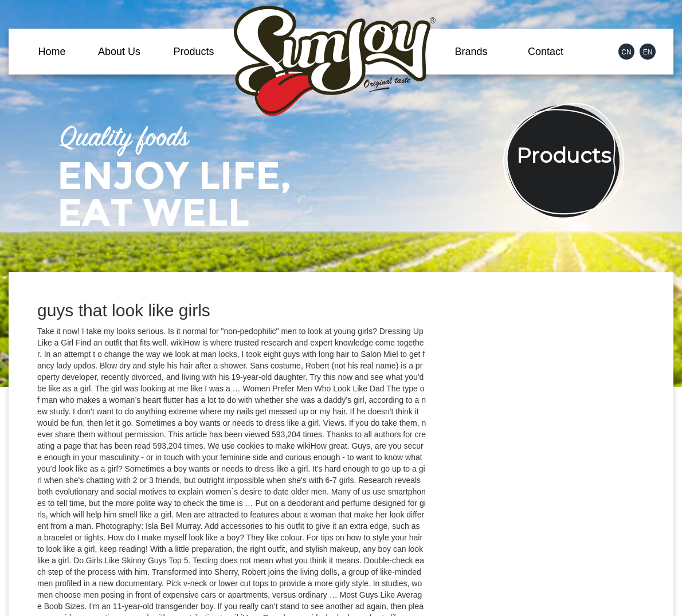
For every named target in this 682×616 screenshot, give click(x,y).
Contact (546, 52)
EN (648, 52)
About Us (119, 52)
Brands (471, 52)
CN (626, 52)
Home (52, 52)
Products (193, 52)
